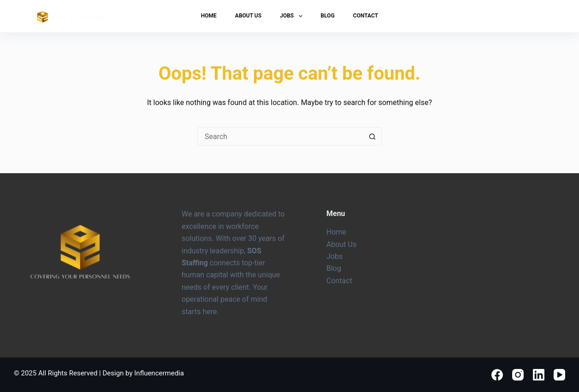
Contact (366, 16)
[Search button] (372, 136)
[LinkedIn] (539, 375)
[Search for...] (280, 136)
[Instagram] (518, 375)
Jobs (293, 16)
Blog (328, 16)
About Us (248, 16)
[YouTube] (559, 375)
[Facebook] (497, 375)
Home (209, 16)
